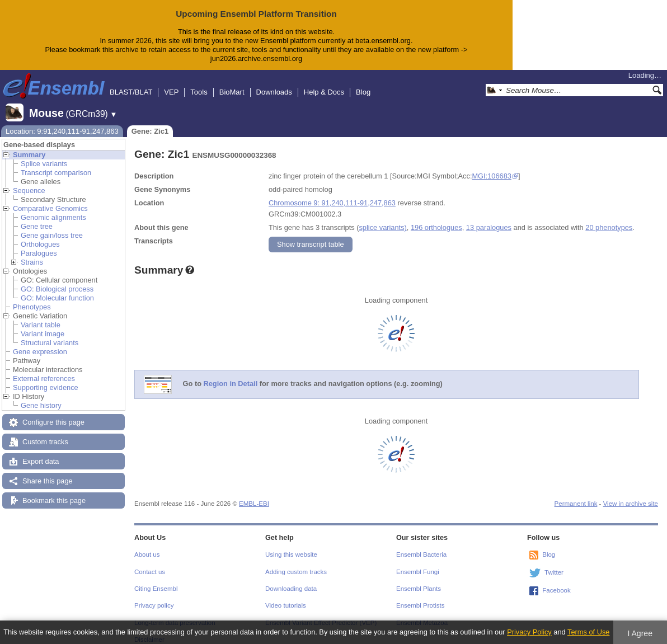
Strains (32, 253)
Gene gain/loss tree (52, 226)
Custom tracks (45, 433)
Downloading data (291, 580)
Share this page (48, 472)
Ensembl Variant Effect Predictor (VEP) (321, 614)
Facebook (556, 581)
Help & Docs (324, 83)
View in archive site (631, 495)
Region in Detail (231, 375)
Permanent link (576, 495)
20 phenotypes (609, 218)
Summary (29, 146)
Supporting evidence (46, 379)
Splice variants (44, 155)
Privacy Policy (529, 632)
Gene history (41, 396)
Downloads (274, 83)
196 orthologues (436, 218)
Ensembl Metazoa (422, 614)
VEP (171, 83)
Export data (41, 452)
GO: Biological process (57, 280)
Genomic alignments (53, 208)
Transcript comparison (56, 164)
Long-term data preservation (175, 614)
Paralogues (39, 244)
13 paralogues (489, 218)
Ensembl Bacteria (421, 546)
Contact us (150, 563)
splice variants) (382, 218)
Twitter (554, 563)
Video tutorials (286, 596)
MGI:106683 (491, 167)
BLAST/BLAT (131, 83)
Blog (363, 83)
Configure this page (53, 413)
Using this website (291, 546)
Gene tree (37, 217)
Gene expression (40, 343)
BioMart (232, 83)
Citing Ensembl (156, 580)
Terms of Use (588, 632)
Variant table (41, 316)
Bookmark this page (54, 492)
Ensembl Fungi (418, 563)
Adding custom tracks (296, 563)
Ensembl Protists (420, 596)
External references (44, 370)
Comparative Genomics (50, 199)
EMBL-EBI (254, 495)
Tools (199, 83)
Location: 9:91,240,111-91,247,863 (62, 122)
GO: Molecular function (57, 289)
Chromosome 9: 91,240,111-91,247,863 (332, 194)
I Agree (640, 633)
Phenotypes (32, 298)
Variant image (43, 325)
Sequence (29, 182)
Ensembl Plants (419, 580)
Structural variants (50, 334)
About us (147, 546)
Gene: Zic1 (150, 122)
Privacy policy (154, 596)
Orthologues (40, 235)
